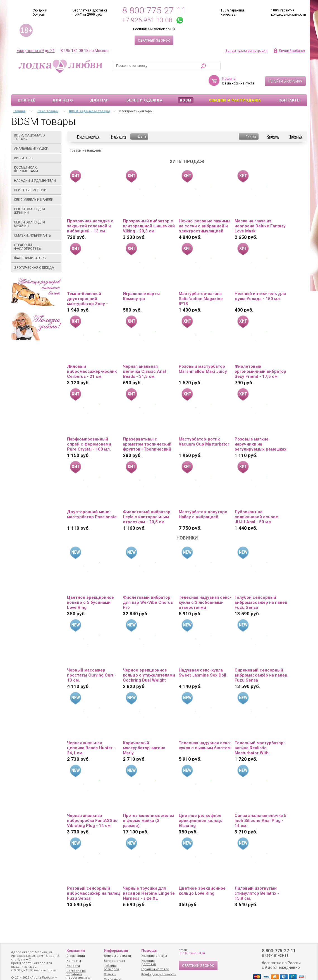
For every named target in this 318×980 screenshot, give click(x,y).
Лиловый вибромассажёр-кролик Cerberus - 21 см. (92, 355)
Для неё (26, 84)
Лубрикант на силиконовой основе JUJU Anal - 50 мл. (256, 501)
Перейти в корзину (285, 65)
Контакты (290, 84)
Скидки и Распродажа (235, 84)
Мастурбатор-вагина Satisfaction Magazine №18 (201, 282)
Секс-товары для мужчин (36, 208)
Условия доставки (149, 963)
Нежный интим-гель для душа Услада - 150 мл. (260, 280)
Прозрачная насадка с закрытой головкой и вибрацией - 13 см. (90, 210)
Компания (76, 950)
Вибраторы (36, 142)
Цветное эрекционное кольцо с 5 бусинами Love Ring (90, 586)
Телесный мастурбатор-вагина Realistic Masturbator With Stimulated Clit (260, 732)
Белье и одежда (144, 84)
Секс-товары (48, 95)
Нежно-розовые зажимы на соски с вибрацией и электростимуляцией (205, 210)
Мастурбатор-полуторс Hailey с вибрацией (203, 498)
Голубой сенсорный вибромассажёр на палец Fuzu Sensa (261, 586)
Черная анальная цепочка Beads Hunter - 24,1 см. (91, 732)
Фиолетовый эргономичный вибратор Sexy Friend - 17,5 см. (260, 355)
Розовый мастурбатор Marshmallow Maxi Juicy (203, 353)
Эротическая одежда (36, 251)
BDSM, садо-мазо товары (36, 121)
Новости (73, 966)
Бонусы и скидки (117, 956)
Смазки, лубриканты (36, 219)
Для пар (100, 84)
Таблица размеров (112, 968)
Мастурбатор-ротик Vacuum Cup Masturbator (204, 425)
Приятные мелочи (36, 174)
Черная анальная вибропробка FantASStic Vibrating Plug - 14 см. (92, 804)
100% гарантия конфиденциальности (289, 12)
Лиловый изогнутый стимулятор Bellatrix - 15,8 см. (257, 877)
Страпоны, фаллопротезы (36, 231)
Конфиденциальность (159, 974)
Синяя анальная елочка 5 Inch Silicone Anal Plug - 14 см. (260, 804)
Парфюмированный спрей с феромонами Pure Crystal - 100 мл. (89, 428)
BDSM (186, 84)
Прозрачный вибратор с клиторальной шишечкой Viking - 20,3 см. (149, 210)
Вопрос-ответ (114, 961)
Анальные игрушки (36, 132)
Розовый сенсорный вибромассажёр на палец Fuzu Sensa (94, 877)
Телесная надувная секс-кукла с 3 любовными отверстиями (205, 586)
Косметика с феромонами (36, 153)
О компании (76, 956)
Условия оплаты (154, 956)
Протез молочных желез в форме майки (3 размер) (149, 804)
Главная (19, 95)
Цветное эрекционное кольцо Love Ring (202, 875)
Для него (63, 84)
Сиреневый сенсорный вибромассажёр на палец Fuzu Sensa (261, 659)
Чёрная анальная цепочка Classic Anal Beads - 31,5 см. (144, 355)
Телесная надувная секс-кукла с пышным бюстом (205, 729)
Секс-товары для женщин (36, 195)
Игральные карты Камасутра (141, 280)
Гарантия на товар (155, 969)
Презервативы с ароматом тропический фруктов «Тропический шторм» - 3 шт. (147, 428)
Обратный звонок (154, 41)
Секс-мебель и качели (36, 183)
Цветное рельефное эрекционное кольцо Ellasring (201, 804)
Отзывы (110, 974)
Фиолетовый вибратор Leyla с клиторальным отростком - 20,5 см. (147, 501)
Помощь (149, 950)
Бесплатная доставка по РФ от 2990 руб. (90, 12)
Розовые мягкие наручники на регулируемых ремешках (260, 428)
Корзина (229, 62)
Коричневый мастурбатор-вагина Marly (144, 732)
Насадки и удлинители (35, 164)
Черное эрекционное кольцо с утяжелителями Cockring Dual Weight (149, 659)
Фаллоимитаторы (36, 242)
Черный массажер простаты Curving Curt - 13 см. (92, 659)
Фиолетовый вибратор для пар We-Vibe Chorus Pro (148, 586)
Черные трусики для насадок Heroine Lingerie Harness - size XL (149, 877)
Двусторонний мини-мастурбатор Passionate (92, 498)
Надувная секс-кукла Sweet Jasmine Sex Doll (202, 656)
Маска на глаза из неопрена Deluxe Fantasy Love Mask (260, 210)
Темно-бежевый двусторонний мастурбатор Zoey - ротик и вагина (87, 282)
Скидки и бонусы (40, 12)
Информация (116, 950)
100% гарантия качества (232, 12)
